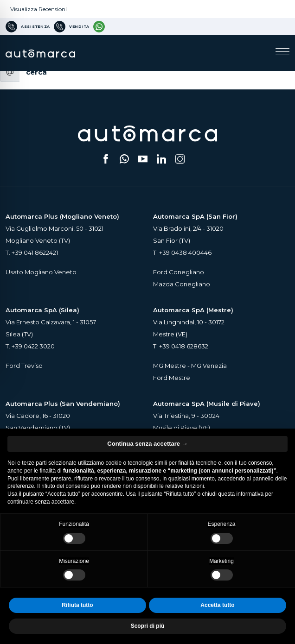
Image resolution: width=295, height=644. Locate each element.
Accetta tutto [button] (217, 605)
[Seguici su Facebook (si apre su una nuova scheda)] (106, 159)
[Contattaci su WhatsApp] (99, 26)
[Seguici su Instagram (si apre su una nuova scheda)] (180, 159)
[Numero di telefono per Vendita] (72, 26)
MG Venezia (209, 366)
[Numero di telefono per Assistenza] (28, 26)
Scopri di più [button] (148, 626)
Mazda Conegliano (182, 284)
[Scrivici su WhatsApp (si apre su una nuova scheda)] (124, 159)
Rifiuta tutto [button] (77, 605)
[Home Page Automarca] (40, 53)
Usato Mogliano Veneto (41, 272)
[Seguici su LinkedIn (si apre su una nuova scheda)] (161, 159)
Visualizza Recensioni (38, 9)
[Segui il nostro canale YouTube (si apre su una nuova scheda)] (143, 159)
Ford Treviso (24, 366)
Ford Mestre (172, 378)
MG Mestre (170, 366)
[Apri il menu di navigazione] (282, 53)
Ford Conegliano (179, 272)
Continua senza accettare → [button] (147, 444)
